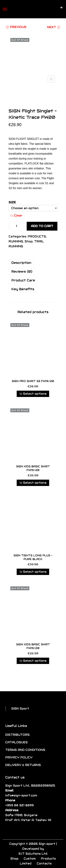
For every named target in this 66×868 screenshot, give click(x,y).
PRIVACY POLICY (19, 757)
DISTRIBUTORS (17, 735)
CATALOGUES (16, 742)
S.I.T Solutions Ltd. (33, 854)
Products (48, 859)
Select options (33, 394)
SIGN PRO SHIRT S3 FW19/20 (33, 381)
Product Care (23, 280)
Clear (16, 216)
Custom (30, 859)
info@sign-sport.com (21, 795)
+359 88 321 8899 (19, 805)
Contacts (44, 864)
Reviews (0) (22, 271)
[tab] (33, 263)
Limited (26, 864)
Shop (29, 241)
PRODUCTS (37, 236)
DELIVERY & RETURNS (23, 765)
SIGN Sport (20, 709)
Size (12, 202)
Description (21, 263)
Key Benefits (23, 289)
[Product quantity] (16, 226)
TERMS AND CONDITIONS (25, 750)
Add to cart (42, 226)
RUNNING (16, 241)
